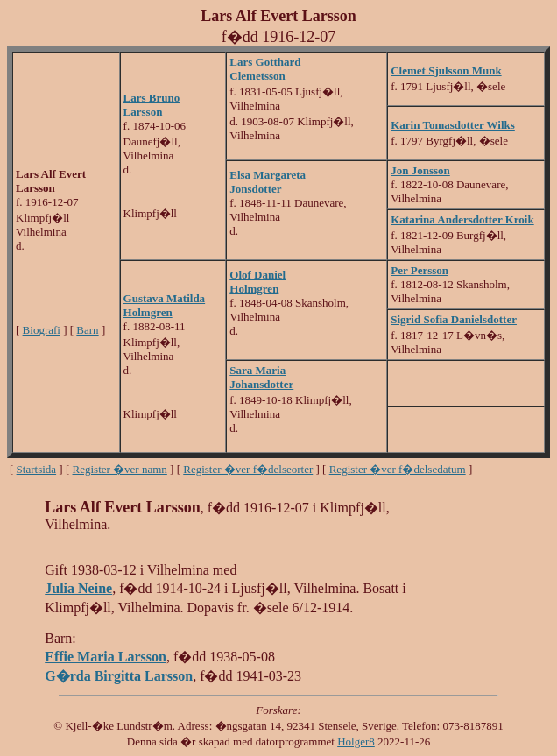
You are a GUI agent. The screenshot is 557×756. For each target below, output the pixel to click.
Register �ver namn (120, 469)
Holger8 (356, 742)
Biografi (42, 330)
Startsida (37, 469)
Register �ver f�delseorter (248, 469)
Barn (87, 330)
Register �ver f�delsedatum (398, 469)
